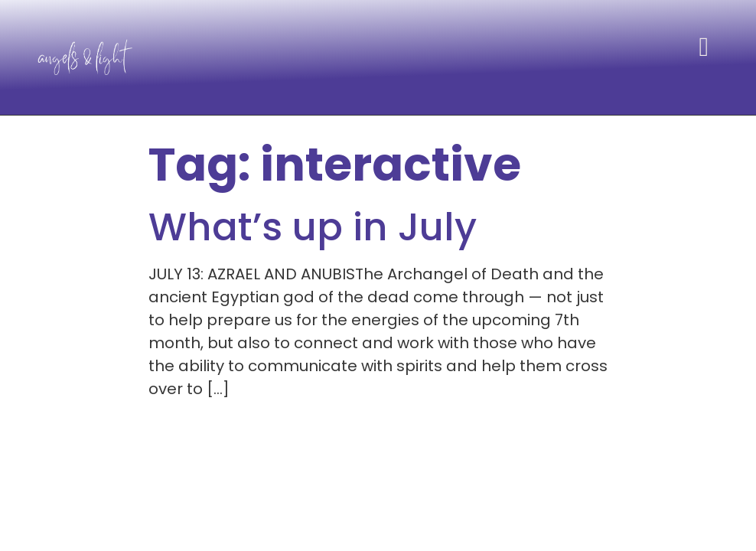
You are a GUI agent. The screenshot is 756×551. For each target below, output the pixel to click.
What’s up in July (313, 227)
